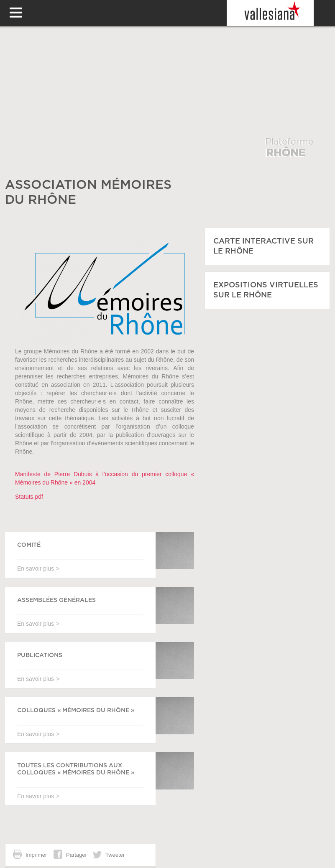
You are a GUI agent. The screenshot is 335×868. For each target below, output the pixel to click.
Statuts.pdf (29, 497)
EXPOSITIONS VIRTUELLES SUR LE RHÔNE (266, 290)
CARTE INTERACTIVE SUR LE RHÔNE (263, 246)
